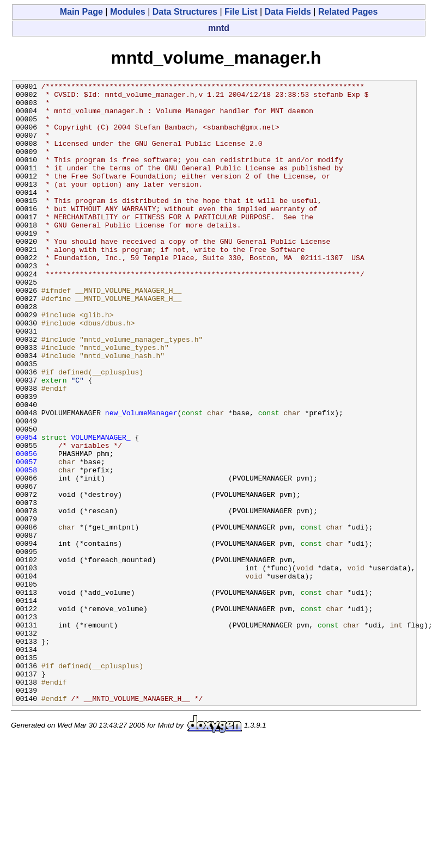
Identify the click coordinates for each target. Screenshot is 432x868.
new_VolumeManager (141, 479)
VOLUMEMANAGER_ (101, 509)
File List (241, 12)
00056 (26, 528)
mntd (219, 28)
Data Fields (288, 12)
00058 (26, 548)
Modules (128, 12)
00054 (26, 509)
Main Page (81, 12)
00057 (26, 538)
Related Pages (348, 12)
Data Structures (185, 12)
